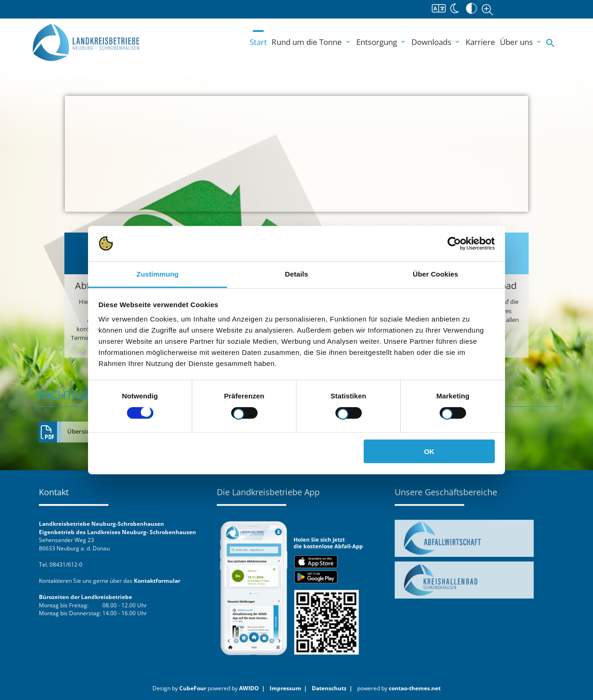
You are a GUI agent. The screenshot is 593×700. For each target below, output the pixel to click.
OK (429, 451)
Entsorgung (382, 42)
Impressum (285, 688)
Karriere (480, 42)
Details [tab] (296, 274)
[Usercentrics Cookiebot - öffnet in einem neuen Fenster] (454, 244)
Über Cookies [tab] (435, 274)
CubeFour (193, 688)
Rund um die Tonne (312, 42)
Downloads (436, 42)
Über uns (521, 42)
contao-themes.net (415, 688)
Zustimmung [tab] (158, 274)
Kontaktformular (157, 580)
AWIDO (249, 688)
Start (258, 42)
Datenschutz (329, 688)
